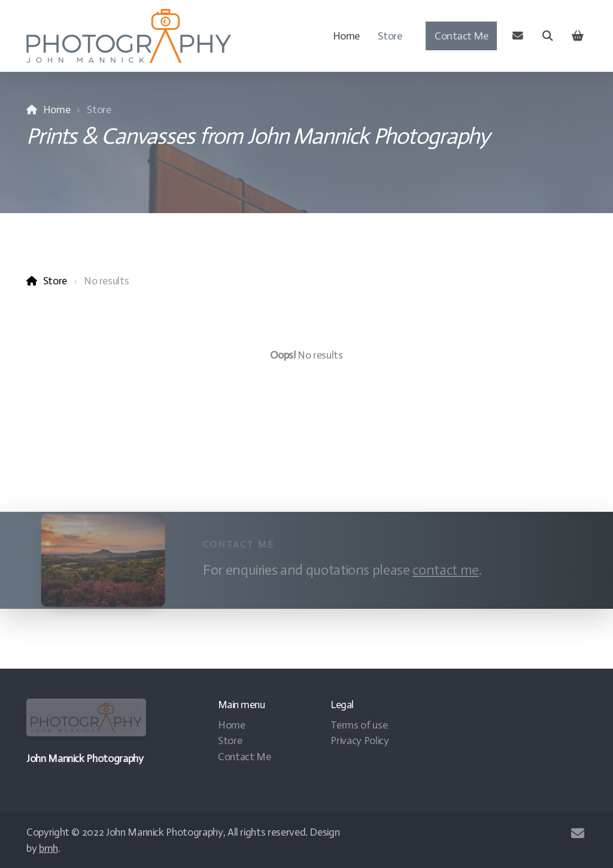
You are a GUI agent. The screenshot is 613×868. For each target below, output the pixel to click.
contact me (444, 570)
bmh (48, 848)
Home (57, 110)
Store (55, 281)
